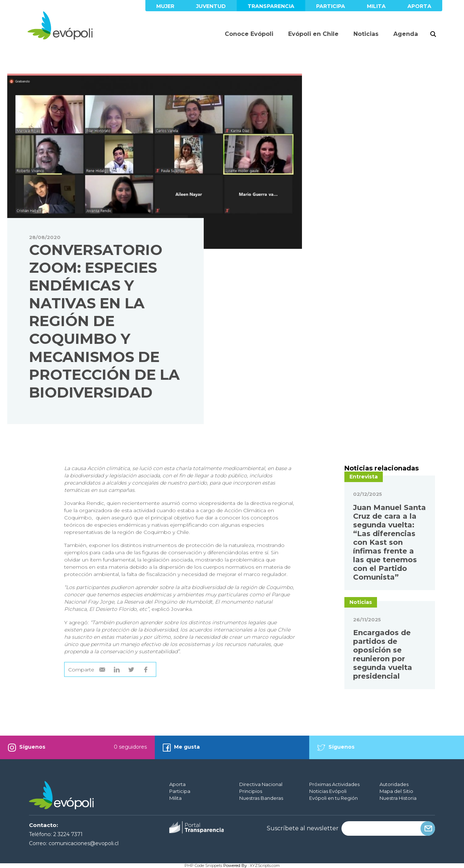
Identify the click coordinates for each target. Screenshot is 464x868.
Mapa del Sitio (396, 791)
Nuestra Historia (398, 798)
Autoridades (394, 784)
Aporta (419, 6)
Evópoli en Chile (313, 34)
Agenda (406, 34)
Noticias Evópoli (328, 791)
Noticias (366, 34)
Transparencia (271, 6)
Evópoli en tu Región (333, 798)
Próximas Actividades (334, 784)
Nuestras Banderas (261, 798)
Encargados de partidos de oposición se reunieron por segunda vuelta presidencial (383, 654)
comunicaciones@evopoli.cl (84, 843)
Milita (376, 6)
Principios (251, 791)
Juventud (211, 6)
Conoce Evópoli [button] (249, 34)
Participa (331, 6)
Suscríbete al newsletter (303, 828)
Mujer (165, 6)
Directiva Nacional (261, 784)
